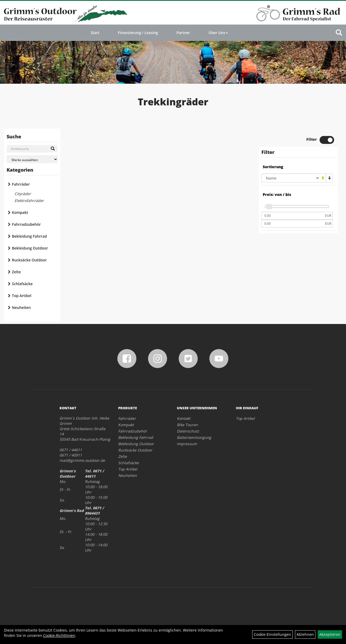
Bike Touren (187, 425)
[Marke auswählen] (32, 159)
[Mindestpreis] (293, 216)
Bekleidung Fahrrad (29, 236)
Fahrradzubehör (26, 224)
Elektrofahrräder (29, 201)
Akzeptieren (330, 634)
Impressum (187, 444)
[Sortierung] (290, 178)
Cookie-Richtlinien (59, 635)
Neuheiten (21, 307)
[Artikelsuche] (339, 33)
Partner (183, 33)
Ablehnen (305, 634)
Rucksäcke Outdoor (29, 260)
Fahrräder (21, 184)
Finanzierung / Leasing (138, 33)
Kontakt (184, 418)
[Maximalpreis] (293, 224)
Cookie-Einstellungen (272, 634)
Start (95, 33)
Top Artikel (22, 296)
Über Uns (218, 33)
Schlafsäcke (22, 284)
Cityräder (23, 194)
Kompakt (20, 212)
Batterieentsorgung (194, 437)
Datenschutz (188, 431)
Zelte (16, 272)
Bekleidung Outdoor (30, 248)
